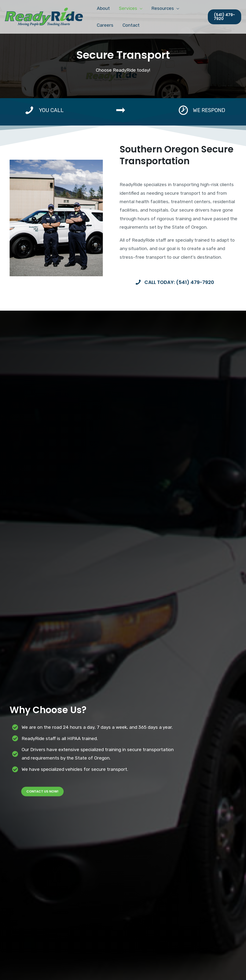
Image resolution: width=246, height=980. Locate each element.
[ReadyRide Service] (44, 16)
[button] (224, 17)
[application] (140, 8)
